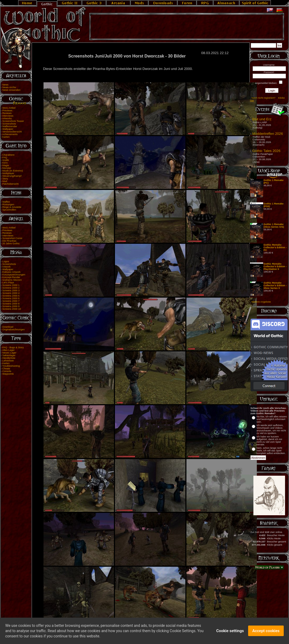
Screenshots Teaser (13, 121)
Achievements (10, 134)
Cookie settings (230, 633)
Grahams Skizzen (12, 280)
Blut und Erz (262, 119)
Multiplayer (8, 173)
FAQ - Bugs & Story (13, 347)
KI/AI (5, 163)
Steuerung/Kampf (12, 176)
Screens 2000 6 (11, 298)
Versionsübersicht (12, 132)
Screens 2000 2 (11, 288)
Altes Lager (8, 350)
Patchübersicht (11, 184)
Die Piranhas (9, 241)
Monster (7, 168)
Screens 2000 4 (11, 293)
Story (5, 179)
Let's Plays (8, 283)
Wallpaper (8, 129)
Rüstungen (8, 204)
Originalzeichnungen (14, 330)
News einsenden (11, 90)
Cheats (6, 369)
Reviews (7, 113)
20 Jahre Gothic (11, 244)
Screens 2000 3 (11, 290)
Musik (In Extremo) (13, 171)
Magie (6, 165)
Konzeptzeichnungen (14, 275)
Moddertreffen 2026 (268, 134)
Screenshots (9, 124)
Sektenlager (9, 355)
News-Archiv (9, 87)
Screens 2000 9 (11, 306)
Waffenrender (10, 126)
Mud (5, 181)
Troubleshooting (11, 366)
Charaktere (8, 155)
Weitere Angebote (261, 302)
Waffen (6, 202)
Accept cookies (266, 633)
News (5, 85)
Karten (6, 137)
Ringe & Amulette (12, 207)
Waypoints (8, 374)
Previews (7, 111)
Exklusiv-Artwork (11, 272)
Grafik (6, 160)
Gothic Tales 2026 (266, 151)
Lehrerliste (8, 361)
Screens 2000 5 (11, 296)
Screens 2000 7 (11, 301)
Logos (6, 261)
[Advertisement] (187, 27)
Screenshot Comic (12, 238)
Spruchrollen (9, 210)
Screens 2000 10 (12, 309)
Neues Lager (9, 353)
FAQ (5, 158)
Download (8, 327)
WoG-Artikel (9, 108)
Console (7, 371)
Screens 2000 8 (11, 304)
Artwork (6, 267)
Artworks (7, 118)
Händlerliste (9, 358)
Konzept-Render (11, 277)
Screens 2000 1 (11, 285)
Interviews (8, 116)
